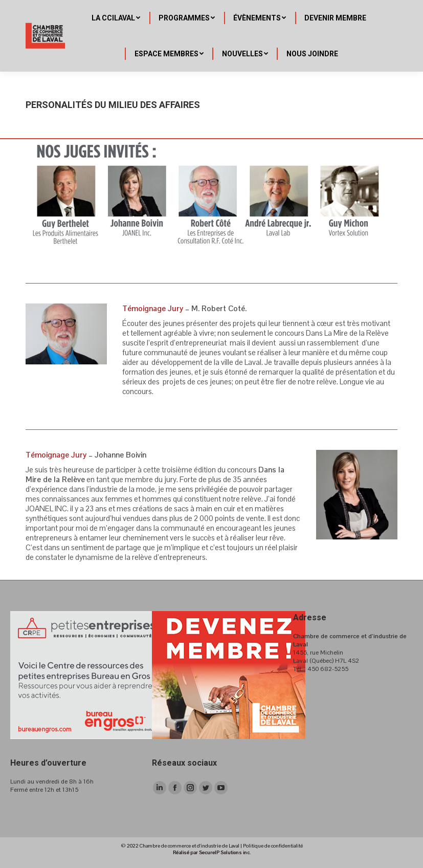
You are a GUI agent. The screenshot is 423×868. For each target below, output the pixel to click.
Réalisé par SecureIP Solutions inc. (212, 852)
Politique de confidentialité (273, 846)
